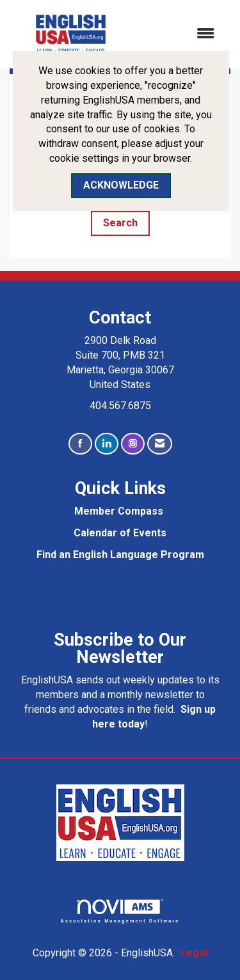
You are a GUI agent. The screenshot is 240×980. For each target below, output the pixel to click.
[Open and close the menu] (180, 34)
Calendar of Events (120, 533)
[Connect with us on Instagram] (133, 444)
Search (120, 223)
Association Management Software (120, 911)
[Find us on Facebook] (80, 444)
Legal (194, 953)
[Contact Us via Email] (160, 444)
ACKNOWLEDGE (121, 185)
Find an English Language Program (120, 555)
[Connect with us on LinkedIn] (107, 444)
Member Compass (119, 511)
